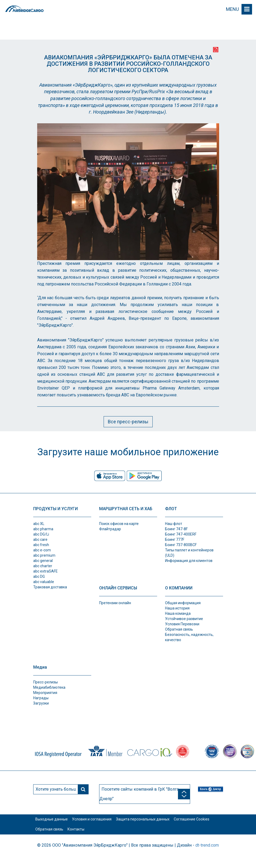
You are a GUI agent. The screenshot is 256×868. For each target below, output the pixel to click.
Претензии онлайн (115, 603)
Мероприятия (45, 693)
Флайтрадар (110, 529)
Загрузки (41, 703)
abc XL (39, 524)
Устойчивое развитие (184, 619)
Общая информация (183, 603)
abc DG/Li (41, 534)
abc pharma (43, 529)
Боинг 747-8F (176, 529)
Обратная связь (179, 629)
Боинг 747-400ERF (181, 534)
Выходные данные (55, 822)
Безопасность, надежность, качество (189, 637)
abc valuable (44, 582)
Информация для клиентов (189, 561)
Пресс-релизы (45, 682)
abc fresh (41, 545)
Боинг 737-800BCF (181, 545)
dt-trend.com (207, 857)
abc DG (39, 576)
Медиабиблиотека (49, 687)
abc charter (43, 566)
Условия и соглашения (101, 822)
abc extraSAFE (45, 571)
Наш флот (174, 524)
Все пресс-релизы (128, 422)
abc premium (44, 555)
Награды (41, 698)
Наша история (177, 608)
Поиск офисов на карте (119, 524)
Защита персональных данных (158, 822)
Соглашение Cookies (56, 838)
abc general (43, 561)
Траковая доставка (50, 587)
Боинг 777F (175, 539)
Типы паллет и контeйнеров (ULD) (189, 553)
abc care (40, 539)
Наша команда (178, 613)
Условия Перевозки (182, 624)
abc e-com (42, 550)
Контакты (132, 838)
